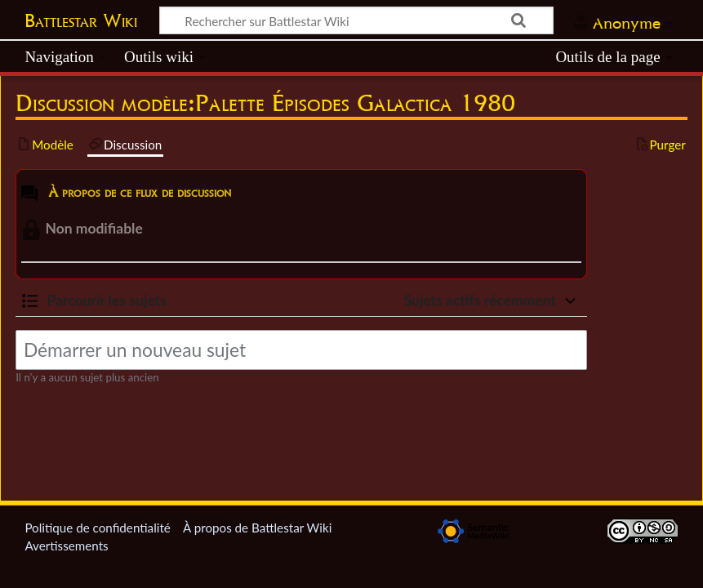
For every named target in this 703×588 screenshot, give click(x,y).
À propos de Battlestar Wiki (257, 528)
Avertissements (66, 546)
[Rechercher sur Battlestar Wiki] (356, 20)
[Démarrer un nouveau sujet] (301, 350)
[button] (94, 301)
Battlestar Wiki (81, 20)
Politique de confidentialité (97, 528)
